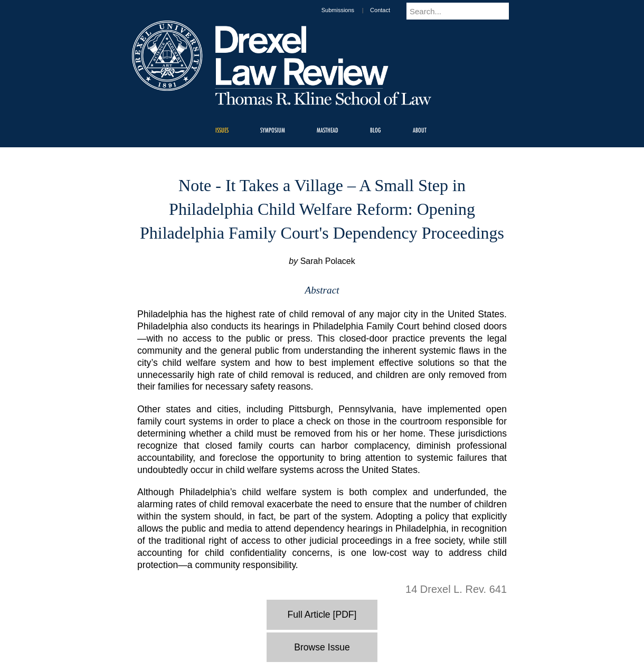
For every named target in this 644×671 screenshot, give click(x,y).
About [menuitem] (420, 130)
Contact (390, 10)
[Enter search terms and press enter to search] (464, 11)
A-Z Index (217, 634)
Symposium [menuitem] (273, 130)
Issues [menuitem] (222, 130)
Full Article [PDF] (322, 615)
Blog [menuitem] (376, 130)
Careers (281, 634)
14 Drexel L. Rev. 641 (456, 589)
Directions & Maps (397, 634)
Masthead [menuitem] (328, 130)
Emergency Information (313, 645)
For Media (250, 634)
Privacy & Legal (319, 634)
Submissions (348, 10)
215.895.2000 (413, 663)
